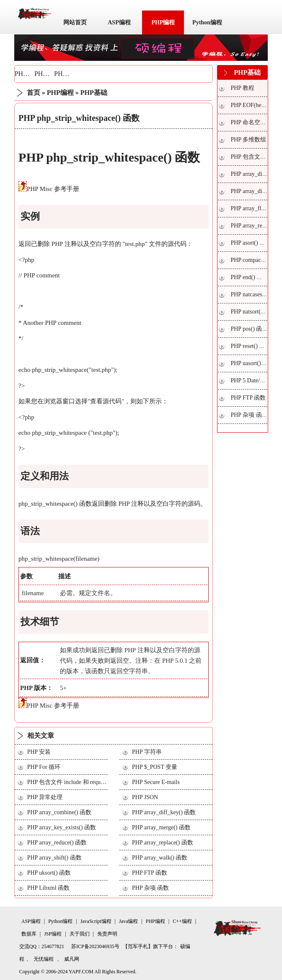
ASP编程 (119, 22)
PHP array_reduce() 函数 (57, 843)
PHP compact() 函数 (255, 260)
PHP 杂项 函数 (150, 888)
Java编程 (128, 921)
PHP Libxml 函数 (48, 888)
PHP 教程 (242, 88)
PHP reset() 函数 (251, 346)
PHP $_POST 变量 (155, 767)
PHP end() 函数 (249, 277)
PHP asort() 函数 (251, 243)
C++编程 (182, 921)
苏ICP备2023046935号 (95, 946)
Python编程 (207, 22)
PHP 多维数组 (248, 140)
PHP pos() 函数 (249, 329)
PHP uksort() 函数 (49, 873)
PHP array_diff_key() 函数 (164, 812)
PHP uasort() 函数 (252, 363)
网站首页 (75, 22)
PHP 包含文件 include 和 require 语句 (74, 782)
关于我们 (80, 934)
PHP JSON (145, 797)
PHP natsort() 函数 (253, 312)
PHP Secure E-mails (156, 782)
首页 (34, 93)
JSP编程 (53, 934)
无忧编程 (44, 959)
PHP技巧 (47, 74)
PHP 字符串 (147, 752)
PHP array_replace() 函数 (163, 843)
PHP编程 (163, 22)
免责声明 (107, 934)
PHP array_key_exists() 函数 (62, 827)
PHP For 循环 (44, 767)
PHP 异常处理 (45, 797)
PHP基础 (27, 74)
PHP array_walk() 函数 (160, 858)
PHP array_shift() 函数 (54, 858)
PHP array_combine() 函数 (59, 812)
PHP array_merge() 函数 (161, 827)
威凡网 (72, 959)
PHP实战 (67, 74)
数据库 (29, 934)
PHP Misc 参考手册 (53, 189)
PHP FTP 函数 (150, 873)
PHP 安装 (39, 752)
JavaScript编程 (96, 921)
